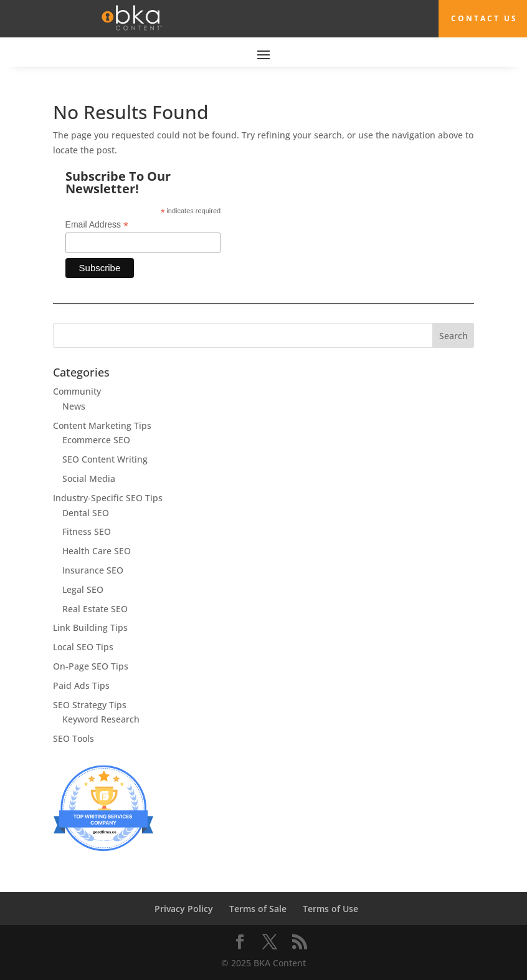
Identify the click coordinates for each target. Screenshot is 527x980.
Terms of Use (330, 909)
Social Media (89, 478)
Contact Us (484, 18)
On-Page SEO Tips (91, 666)
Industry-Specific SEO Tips (108, 498)
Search (453, 336)
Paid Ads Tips (81, 685)
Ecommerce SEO (96, 440)
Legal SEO (83, 589)
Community (77, 391)
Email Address (97, 225)
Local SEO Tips (83, 647)
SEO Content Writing (105, 459)
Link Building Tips (90, 627)
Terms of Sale (258, 909)
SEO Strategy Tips (90, 705)
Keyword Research (101, 719)
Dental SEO (86, 513)
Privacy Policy (184, 909)
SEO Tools (74, 738)
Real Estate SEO (95, 609)
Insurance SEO (93, 570)
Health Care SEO (97, 551)
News (74, 406)
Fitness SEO (87, 531)
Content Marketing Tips (102, 425)
